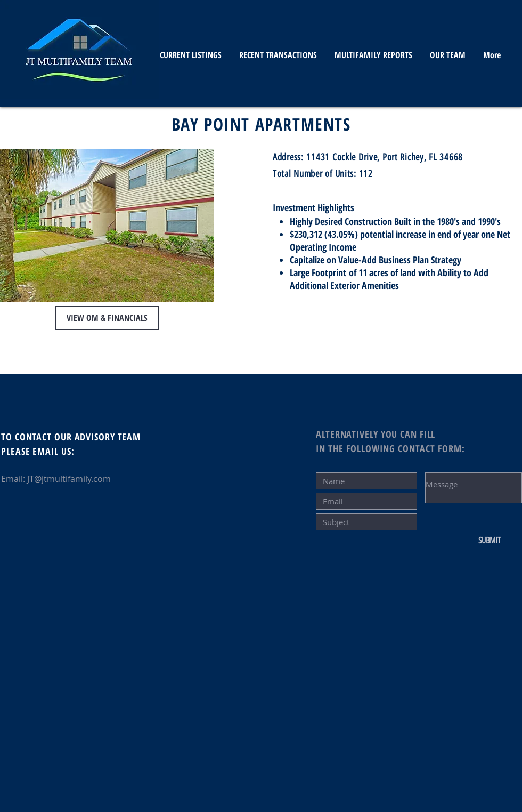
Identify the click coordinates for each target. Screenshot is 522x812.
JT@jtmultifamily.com (69, 479)
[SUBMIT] (489, 541)
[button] (107, 318)
